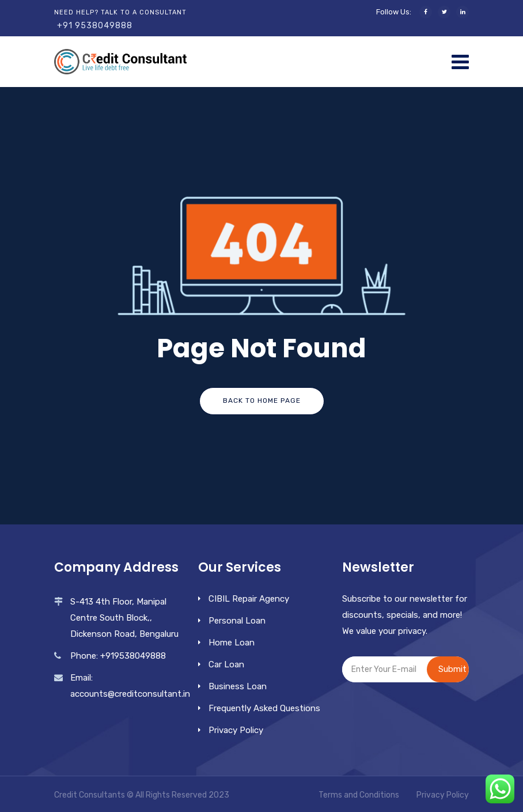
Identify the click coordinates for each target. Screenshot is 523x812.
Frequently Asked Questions (264, 708)
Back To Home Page (262, 401)
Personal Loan (237, 621)
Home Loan (232, 643)
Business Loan (238, 686)
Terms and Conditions (359, 795)
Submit (452, 669)
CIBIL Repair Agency (249, 599)
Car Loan (226, 664)
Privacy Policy (236, 730)
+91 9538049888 (95, 26)
